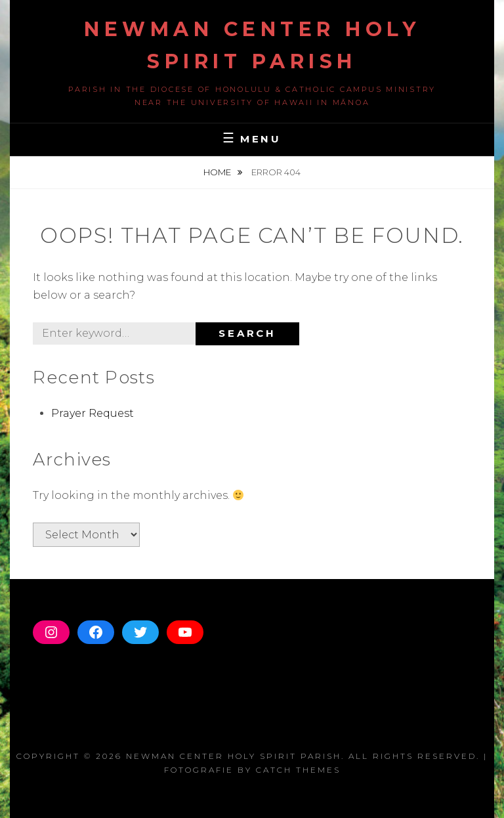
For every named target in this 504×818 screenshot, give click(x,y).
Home (218, 172)
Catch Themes (298, 770)
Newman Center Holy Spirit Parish (234, 756)
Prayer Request (93, 413)
